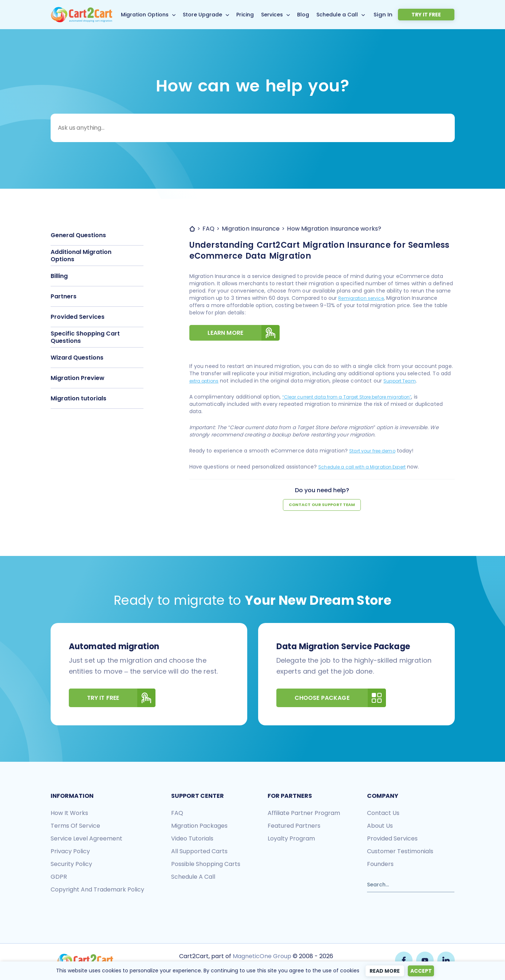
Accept (422, 971)
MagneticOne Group (261, 957)
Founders (380, 865)
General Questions (78, 235)
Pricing (257, 15)
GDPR (59, 878)
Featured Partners (294, 827)
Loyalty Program (291, 840)
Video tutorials (192, 840)
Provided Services (78, 317)
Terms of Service (75, 827)
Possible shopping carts (206, 865)
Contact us (383, 814)
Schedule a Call (349, 15)
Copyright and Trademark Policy (97, 891)
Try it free (437, 15)
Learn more (244, 333)
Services (284, 15)
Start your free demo (377, 452)
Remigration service (364, 298)
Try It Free (121, 699)
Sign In (406, 14)
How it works (69, 814)
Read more (382, 971)
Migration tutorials (78, 398)
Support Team (407, 382)
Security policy (71, 865)
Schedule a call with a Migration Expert (368, 468)
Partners (64, 296)
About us (380, 827)
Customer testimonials (400, 853)
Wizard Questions (77, 358)
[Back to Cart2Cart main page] (82, 11)
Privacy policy (70, 853)
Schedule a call (193, 878)
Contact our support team (322, 506)
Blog (315, 15)
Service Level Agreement (86, 840)
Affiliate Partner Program (304, 814)
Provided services (392, 840)
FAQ (177, 814)
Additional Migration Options (81, 256)
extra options (206, 382)
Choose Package (340, 699)
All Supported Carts (199, 853)
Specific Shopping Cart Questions (85, 337)
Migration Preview (78, 378)
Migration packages (199, 827)
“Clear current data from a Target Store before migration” (358, 398)
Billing (59, 276)
